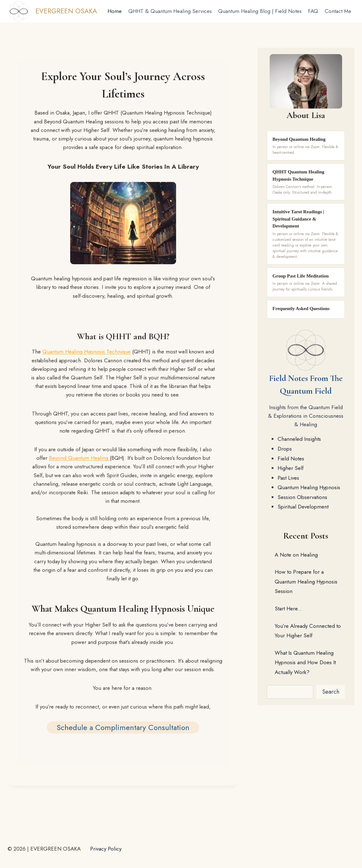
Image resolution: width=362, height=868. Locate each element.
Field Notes (291, 459)
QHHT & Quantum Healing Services (170, 11)
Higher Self (291, 468)
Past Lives (288, 478)
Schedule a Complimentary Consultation (123, 727)
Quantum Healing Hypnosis (309, 487)
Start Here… (289, 609)
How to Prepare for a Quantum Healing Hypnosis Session (306, 581)
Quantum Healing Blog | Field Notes (260, 11)
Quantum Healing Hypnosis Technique (86, 352)
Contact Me (338, 11)
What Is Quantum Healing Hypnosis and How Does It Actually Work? (305, 662)
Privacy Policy (106, 849)
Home (115, 11)
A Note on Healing (296, 555)
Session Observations (302, 497)
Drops (285, 449)
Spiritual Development (303, 507)
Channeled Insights (299, 439)
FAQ (313, 11)
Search (331, 692)
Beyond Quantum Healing (79, 458)
